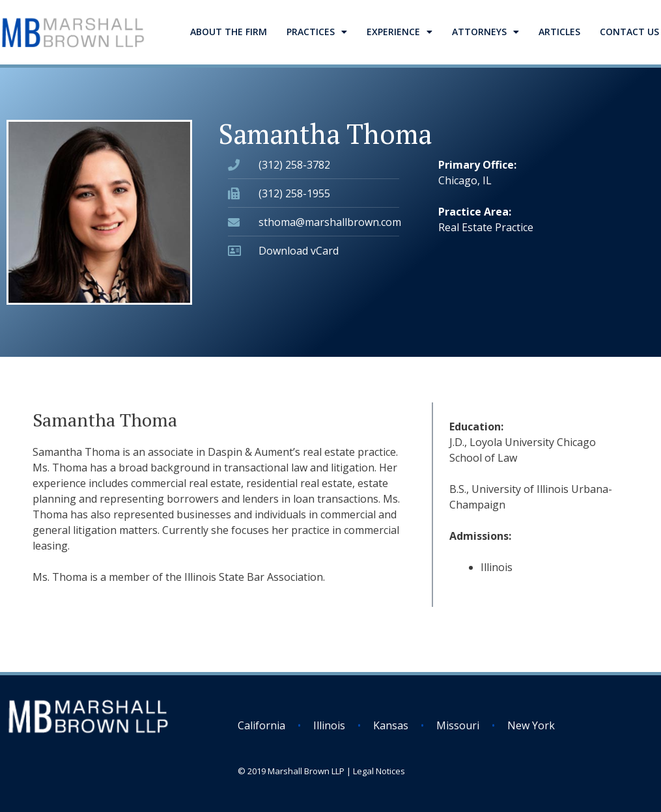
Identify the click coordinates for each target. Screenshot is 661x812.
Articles (559, 32)
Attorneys (485, 32)
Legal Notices (379, 771)
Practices (317, 32)
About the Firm (229, 32)
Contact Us (629, 32)
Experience (400, 32)
